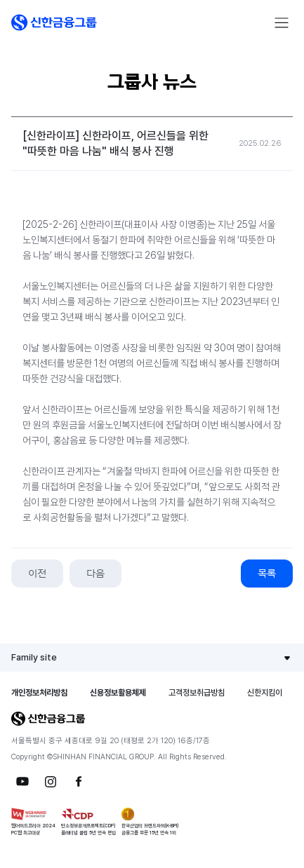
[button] (54, 22)
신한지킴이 (265, 693)
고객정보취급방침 (197, 693)
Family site (34, 657)
